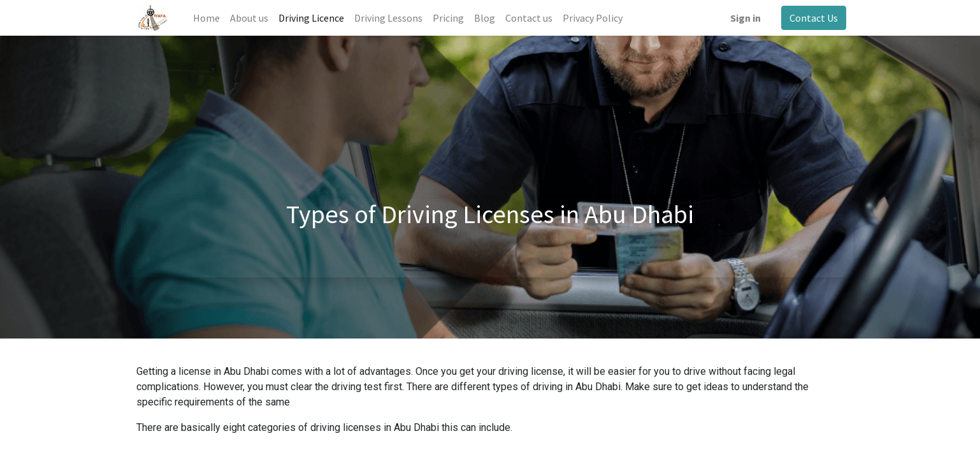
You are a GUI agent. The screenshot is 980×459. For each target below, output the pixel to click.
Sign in (743, 18)
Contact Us (811, 18)
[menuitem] (208, 18)
